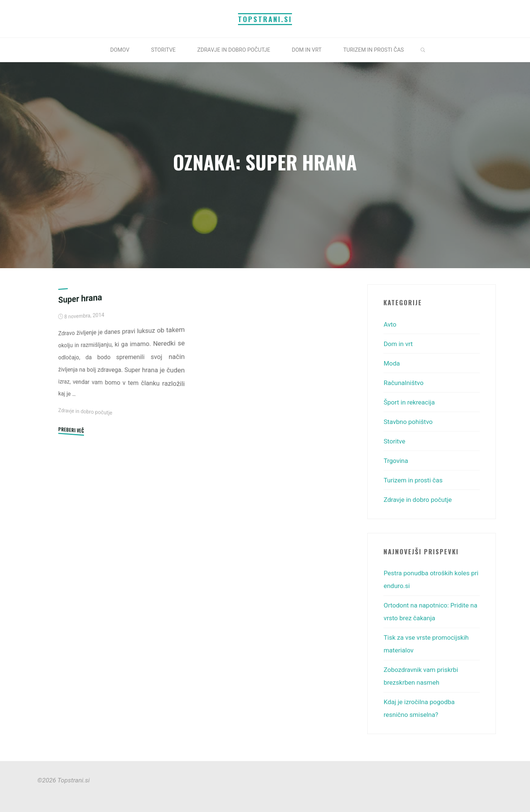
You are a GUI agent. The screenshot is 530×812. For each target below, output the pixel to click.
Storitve (394, 441)
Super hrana (80, 298)
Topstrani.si (265, 19)
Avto (390, 324)
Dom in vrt (398, 344)
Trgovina (396, 461)
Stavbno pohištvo (408, 422)
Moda (392, 363)
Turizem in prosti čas (413, 480)
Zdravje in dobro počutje (85, 411)
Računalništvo (403, 383)
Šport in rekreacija (409, 402)
